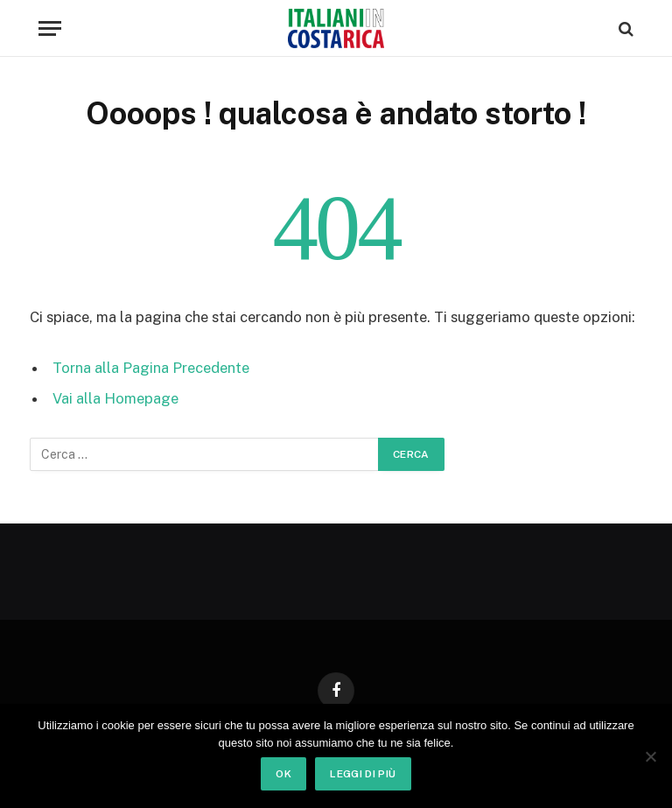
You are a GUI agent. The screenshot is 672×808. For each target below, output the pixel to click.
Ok (283, 774)
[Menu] (50, 28)
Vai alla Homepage (115, 398)
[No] (650, 756)
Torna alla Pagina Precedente (151, 368)
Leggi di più (363, 774)
